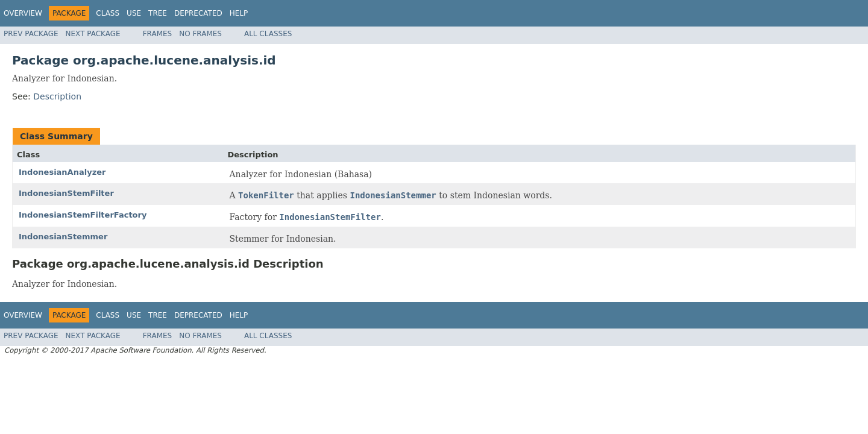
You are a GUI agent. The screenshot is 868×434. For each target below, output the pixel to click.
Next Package (93, 34)
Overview (23, 13)
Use (134, 13)
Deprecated (198, 13)
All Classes (268, 34)
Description (57, 96)
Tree (158, 13)
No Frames (200, 34)
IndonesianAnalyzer (62, 172)
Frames (158, 34)
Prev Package (31, 34)
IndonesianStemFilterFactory (83, 215)
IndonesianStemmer (63, 237)
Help (239, 13)
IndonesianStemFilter (66, 193)
